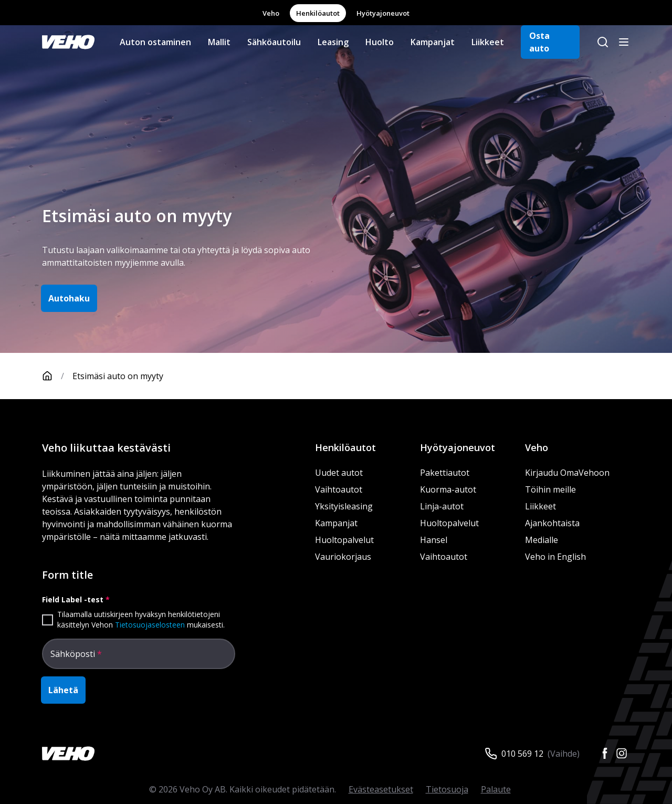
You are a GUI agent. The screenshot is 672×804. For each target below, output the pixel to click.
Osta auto (539, 42)
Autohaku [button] (69, 298)
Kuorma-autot (448, 489)
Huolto (380, 42)
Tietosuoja (447, 789)
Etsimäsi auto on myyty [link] (118, 376)
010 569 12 (522, 754)
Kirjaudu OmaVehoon (567, 473)
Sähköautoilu (274, 42)
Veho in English (555, 557)
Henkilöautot (318, 13)
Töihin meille (550, 489)
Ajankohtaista (552, 523)
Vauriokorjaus (343, 557)
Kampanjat (433, 42)
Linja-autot (442, 506)
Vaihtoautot (339, 489)
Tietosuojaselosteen (150, 625)
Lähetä (63, 690)
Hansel (434, 540)
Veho (271, 13)
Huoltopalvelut (344, 540)
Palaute (496, 789)
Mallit (219, 42)
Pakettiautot (445, 473)
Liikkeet (488, 42)
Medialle (542, 540)
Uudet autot (339, 473)
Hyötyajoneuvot (383, 13)
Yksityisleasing (344, 506)
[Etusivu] (57, 376)
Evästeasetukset (381, 789)
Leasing (333, 42)
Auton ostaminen (155, 42)
